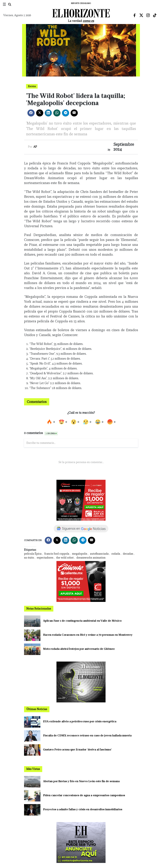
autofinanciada (99, 554)
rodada (116, 554)
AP (35, 147)
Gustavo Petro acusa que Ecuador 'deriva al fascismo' (77, 750)
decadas (128, 554)
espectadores (45, 558)
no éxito (29, 558)
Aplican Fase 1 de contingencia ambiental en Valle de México (82, 621)
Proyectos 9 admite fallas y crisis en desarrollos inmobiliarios (83, 809)
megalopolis (80, 554)
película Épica (33, 554)
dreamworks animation (91, 558)
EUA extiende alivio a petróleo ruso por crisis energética (80, 721)
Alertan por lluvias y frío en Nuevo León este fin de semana (81, 781)
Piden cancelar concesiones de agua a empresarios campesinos (84, 795)
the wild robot (65, 558)
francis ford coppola (57, 554)
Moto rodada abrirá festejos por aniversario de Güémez (79, 649)
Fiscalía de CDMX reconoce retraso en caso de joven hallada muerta (87, 736)
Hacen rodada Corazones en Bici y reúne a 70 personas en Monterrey (88, 635)
